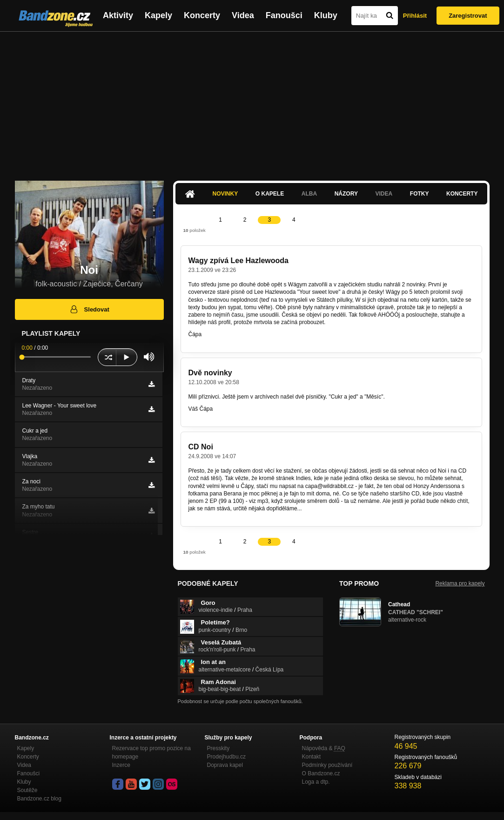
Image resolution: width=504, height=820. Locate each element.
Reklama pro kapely (460, 583)
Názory (346, 194)
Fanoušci (284, 15)
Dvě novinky (210, 373)
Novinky (225, 194)
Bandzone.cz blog (39, 799)
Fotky (420, 194)
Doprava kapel (225, 765)
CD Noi (201, 447)
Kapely (158, 15)
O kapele (270, 194)
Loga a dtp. (316, 782)
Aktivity (118, 15)
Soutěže (27, 790)
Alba (309, 194)
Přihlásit (415, 16)
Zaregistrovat (468, 16)
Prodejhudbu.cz (226, 757)
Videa (243, 15)
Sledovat (89, 309)
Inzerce (121, 765)
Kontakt (312, 757)
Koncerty (202, 15)
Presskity (218, 748)
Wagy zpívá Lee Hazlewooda (239, 261)
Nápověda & (324, 748)
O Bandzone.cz (321, 773)
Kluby (326, 15)
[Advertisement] (252, 102)
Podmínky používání (327, 765)
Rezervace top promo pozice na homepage (151, 752)
